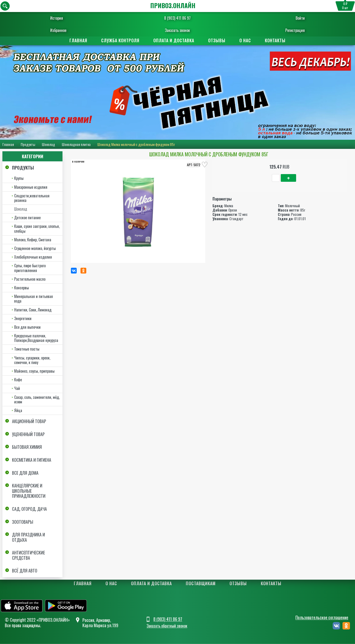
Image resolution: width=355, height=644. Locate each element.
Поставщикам (201, 583)
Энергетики (23, 318)
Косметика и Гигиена (32, 460)
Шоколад (48, 144)
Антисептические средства (28, 555)
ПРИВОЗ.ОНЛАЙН (173, 5)
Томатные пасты (27, 349)
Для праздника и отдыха (28, 537)
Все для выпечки (27, 327)
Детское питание (27, 218)
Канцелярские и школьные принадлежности (29, 491)
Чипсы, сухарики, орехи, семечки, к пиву (32, 360)
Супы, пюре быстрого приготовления (30, 268)
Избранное (68, 30)
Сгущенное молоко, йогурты (35, 248)
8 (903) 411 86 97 (177, 18)
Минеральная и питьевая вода (34, 299)
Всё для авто (25, 571)
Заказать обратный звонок (167, 626)
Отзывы (217, 40)
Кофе (18, 380)
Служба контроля (120, 40)
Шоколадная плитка (76, 144)
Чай (17, 388)
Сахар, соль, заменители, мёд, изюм (37, 399)
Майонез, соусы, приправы (34, 371)
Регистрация (285, 30)
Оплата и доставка (174, 40)
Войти (290, 18)
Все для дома (25, 473)
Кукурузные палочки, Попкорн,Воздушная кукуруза (36, 338)
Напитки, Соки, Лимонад (33, 310)
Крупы (19, 178)
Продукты (28, 144)
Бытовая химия (27, 447)
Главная (78, 40)
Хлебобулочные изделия (33, 257)
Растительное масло (30, 279)
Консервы (22, 288)
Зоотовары (23, 522)
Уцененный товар (28, 434)
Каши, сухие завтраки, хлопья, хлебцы (37, 229)
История (67, 18)
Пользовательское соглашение (322, 617)
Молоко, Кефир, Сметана (33, 240)
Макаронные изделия (31, 187)
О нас (245, 40)
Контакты (275, 40)
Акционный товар (29, 421)
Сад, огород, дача (29, 509)
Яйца (18, 410)
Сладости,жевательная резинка (32, 198)
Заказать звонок (177, 30)
